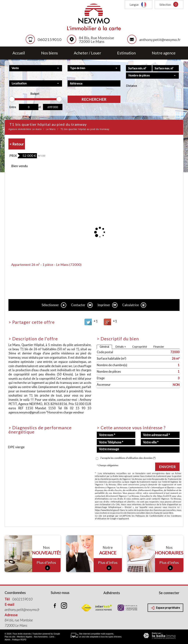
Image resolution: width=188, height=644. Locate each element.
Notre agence (164, 53)
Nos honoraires (41, 637)
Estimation (126, 53)
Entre (13, 107)
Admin (7, 640)
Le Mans (51, 129)
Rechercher (94, 99)
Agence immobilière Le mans (25, 129)
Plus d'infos (46, 565)
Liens (52, 637)
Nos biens (49, 53)
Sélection (165, 5)
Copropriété (140, 347)
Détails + (121, 347)
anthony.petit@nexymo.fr (160, 40)
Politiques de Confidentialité (150, 516)
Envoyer (167, 467)
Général (104, 347)
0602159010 (50, 39)
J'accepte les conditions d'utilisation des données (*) (128, 458)
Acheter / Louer (87, 53)
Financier (159, 347)
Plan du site (10, 637)
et (40, 107)
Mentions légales (25, 637)
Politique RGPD (19, 640)
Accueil (19, 53)
